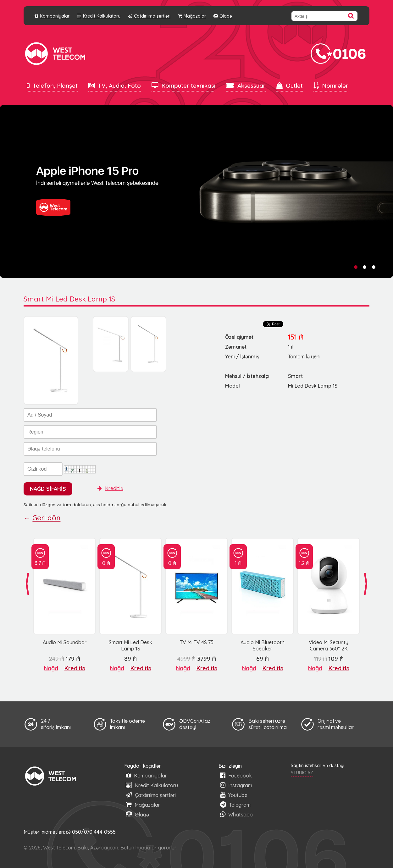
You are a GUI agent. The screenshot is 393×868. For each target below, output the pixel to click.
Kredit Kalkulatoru (99, 16)
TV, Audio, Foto (115, 86)
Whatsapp (236, 814)
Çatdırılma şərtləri (149, 16)
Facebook (236, 775)
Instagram (236, 785)
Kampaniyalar (52, 16)
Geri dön (46, 518)
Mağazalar (192, 16)
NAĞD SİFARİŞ (48, 489)
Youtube (234, 795)
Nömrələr (331, 86)
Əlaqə (223, 16)
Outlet (290, 86)
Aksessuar (246, 86)
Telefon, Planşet (52, 86)
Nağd (51, 668)
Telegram (235, 805)
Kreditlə (110, 488)
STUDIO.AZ (302, 773)
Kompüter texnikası (183, 86)
